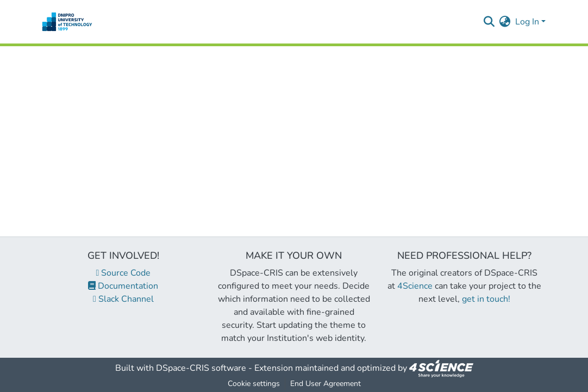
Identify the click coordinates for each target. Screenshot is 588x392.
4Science (415, 286)
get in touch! (486, 299)
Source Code (124, 273)
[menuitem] (505, 22)
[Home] (67, 22)
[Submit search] (489, 22)
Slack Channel (123, 299)
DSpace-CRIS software (201, 368)
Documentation (123, 286)
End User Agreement (326, 384)
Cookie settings (254, 384)
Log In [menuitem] (527, 22)
